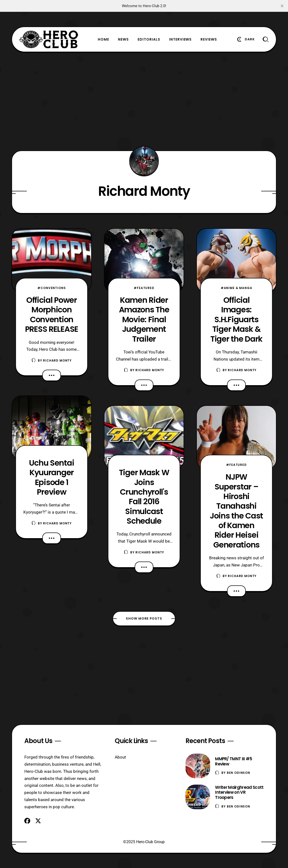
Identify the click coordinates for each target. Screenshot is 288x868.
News (123, 39)
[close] (282, 6)
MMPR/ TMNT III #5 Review (233, 761)
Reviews (209, 39)
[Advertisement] (144, 101)
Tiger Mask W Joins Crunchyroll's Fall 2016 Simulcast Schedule (144, 497)
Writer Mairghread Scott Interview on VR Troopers (239, 792)
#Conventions (51, 288)
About (120, 757)
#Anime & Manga (237, 288)
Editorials (149, 39)
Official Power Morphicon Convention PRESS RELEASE (52, 314)
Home (103, 39)
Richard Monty (57, 360)
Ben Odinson (238, 773)
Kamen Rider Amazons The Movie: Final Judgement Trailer (144, 319)
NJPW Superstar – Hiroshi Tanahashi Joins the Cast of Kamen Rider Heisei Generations (236, 511)
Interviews (180, 39)
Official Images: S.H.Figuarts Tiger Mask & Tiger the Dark (236, 319)
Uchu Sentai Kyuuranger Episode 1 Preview (51, 477)
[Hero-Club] (49, 39)
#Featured (144, 288)
